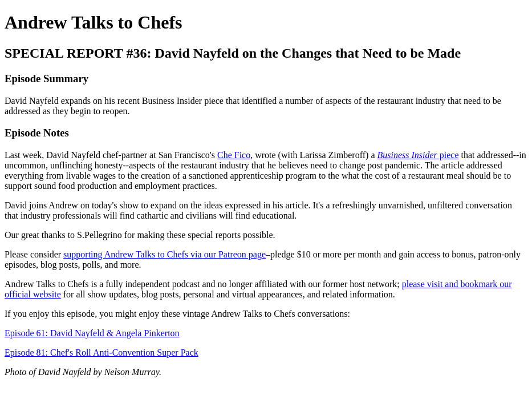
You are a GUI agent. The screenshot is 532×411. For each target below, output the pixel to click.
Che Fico (234, 155)
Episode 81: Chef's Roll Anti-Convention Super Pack (101, 352)
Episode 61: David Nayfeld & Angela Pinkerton (92, 333)
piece (418, 155)
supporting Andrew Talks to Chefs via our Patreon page (165, 254)
